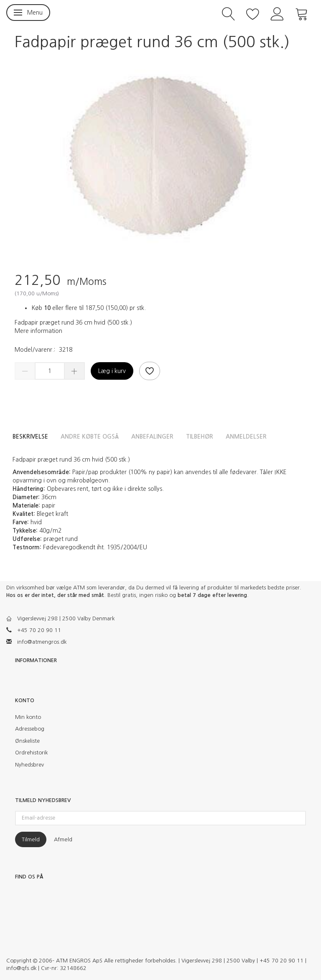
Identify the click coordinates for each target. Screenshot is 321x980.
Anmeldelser (246, 437)
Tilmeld (31, 839)
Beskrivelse (30, 437)
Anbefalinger (152, 437)
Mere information (38, 331)
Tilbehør (200, 437)
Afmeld (63, 839)
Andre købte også (90, 437)
